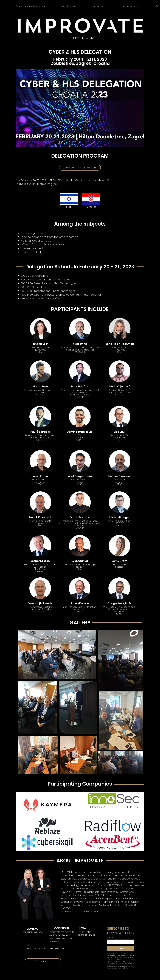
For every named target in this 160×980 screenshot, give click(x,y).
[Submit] (121, 949)
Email (110, 938)
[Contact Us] (43, 961)
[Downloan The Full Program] (80, 168)
